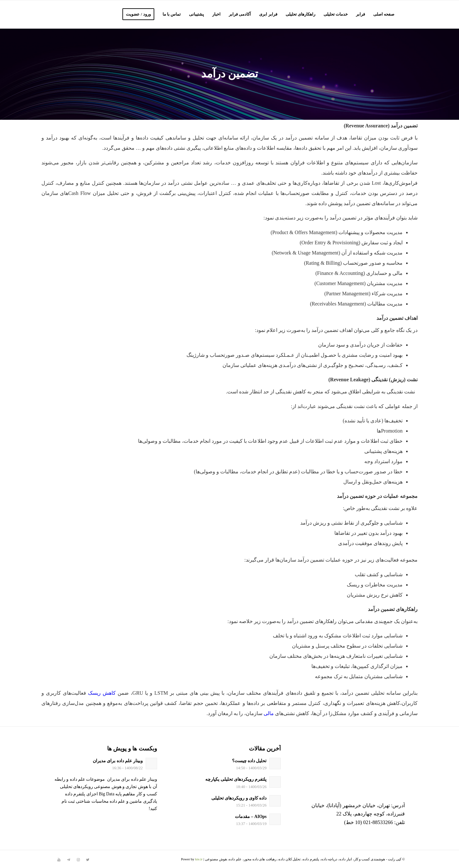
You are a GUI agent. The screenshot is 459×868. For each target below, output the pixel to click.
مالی (269, 713)
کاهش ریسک (102, 693)
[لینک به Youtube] (59, 860)
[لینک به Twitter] (88, 860)
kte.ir (199, 859)
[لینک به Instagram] (78, 860)
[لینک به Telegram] (69, 860)
